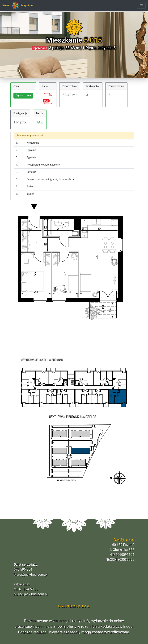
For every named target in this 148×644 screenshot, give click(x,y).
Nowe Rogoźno (18, 6)
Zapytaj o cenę (23, 96)
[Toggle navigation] (141, 6)
